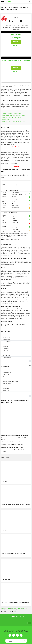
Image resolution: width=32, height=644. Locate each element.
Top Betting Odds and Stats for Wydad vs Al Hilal (13, 115)
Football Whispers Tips (16, 608)
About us (13, 630)
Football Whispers (5, 608)
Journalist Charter (21, 630)
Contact (6, 630)
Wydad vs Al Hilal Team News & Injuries (11, 117)
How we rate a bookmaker (22, 632)
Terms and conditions (9, 632)
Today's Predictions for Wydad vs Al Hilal (12, 113)
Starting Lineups (6, 119)
